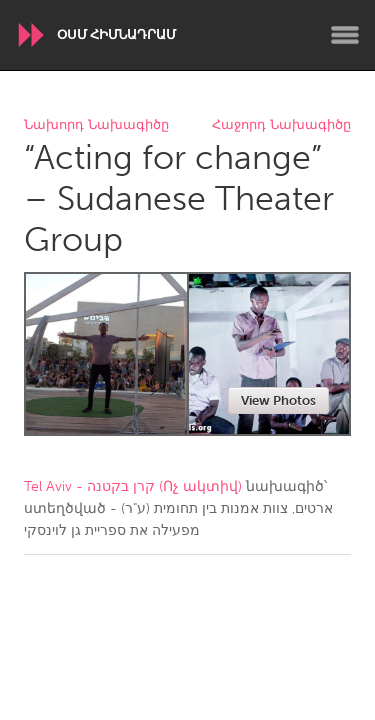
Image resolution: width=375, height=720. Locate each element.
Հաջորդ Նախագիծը (281, 125)
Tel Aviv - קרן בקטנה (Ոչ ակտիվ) (133, 486)
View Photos (278, 400)
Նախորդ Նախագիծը (96, 125)
